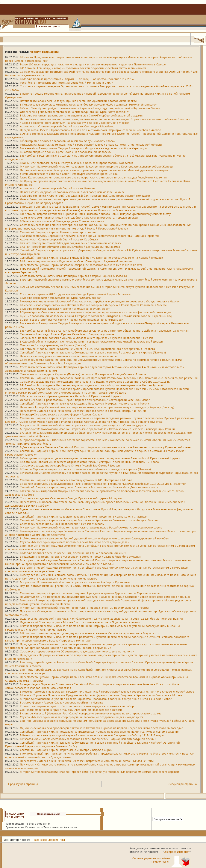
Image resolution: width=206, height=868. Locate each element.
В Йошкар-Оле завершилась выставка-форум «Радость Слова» (61, 414)
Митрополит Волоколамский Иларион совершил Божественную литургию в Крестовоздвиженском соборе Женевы (96, 166)
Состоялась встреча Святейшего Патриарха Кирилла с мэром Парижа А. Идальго (73, 276)
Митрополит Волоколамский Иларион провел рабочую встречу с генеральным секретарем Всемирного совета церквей (99, 772)
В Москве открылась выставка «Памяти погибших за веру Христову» (65, 309)
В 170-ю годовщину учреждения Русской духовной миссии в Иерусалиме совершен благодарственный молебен (94, 538)
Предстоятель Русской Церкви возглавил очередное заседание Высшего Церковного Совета (81, 265)
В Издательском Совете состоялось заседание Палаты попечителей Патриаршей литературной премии (88, 739)
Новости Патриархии (44, 52)
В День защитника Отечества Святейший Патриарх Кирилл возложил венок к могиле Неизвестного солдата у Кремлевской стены (105, 447)
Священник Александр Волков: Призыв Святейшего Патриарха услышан (67, 334)
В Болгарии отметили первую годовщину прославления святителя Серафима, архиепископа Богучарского (90, 633)
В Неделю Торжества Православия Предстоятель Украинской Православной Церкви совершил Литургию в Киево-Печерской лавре (107, 691)
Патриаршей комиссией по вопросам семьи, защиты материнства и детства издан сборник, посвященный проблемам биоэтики (105, 119)
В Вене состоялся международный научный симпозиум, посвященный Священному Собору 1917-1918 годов (92, 735)
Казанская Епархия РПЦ (49, 840)
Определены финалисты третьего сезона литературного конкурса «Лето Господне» (75, 112)
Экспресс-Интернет (177, 852)
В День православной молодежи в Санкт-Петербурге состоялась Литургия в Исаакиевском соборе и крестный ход (96, 316)
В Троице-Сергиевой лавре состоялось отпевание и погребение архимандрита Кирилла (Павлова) (85, 469)
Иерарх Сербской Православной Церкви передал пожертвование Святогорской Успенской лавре (85, 400)
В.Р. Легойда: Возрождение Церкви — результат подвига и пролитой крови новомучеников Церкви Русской (91, 385)
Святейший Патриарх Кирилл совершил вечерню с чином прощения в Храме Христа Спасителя (84, 516)
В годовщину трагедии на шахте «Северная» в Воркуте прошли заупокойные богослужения (81, 556)
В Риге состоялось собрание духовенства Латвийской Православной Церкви (71, 396)
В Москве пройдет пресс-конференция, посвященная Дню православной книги (73, 553)
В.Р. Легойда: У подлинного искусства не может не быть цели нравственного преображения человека (87, 349)
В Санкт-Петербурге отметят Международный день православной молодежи (71, 243)
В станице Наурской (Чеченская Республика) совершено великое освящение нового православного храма (91, 713)
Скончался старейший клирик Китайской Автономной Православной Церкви (71, 710)
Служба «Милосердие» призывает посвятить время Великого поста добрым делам (75, 542)
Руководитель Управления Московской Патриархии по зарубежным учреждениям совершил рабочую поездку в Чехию (99, 301)
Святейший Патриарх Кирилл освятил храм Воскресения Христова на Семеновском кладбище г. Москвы (89, 520)
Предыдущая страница (23, 784)
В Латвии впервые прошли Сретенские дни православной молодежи (66, 152)
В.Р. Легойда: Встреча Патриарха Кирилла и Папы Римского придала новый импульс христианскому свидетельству (95, 214)
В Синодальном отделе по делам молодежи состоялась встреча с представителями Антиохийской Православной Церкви (100, 458)
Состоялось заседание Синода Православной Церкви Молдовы (62, 524)
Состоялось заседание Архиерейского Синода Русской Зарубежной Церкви (70, 465)
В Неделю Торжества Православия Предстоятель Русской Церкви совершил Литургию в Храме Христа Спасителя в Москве (101, 695)
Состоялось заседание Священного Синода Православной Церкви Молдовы (71, 498)
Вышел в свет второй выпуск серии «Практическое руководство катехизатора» (72, 319)
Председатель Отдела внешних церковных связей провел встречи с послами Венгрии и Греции (83, 411)
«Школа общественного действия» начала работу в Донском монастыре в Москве (74, 123)
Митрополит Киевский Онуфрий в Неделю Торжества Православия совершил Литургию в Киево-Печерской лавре (96, 699)
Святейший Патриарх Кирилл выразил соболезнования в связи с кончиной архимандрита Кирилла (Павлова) (93, 352)
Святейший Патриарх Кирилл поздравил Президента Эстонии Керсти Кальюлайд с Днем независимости (89, 487)
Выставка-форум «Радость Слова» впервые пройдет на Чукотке (61, 702)
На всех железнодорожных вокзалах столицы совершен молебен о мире (68, 356)
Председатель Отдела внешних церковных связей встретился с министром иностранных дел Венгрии (87, 761)
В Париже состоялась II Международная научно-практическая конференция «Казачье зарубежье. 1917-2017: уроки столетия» (103, 484)
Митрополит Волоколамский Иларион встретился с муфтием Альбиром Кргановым (75, 582)
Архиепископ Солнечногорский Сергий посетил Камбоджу (59, 239)
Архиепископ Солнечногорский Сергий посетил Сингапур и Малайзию (67, 126)
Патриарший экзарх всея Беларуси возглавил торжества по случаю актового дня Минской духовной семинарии (94, 170)
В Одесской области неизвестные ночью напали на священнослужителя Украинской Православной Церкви (91, 341)
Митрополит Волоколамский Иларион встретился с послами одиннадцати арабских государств (83, 425)
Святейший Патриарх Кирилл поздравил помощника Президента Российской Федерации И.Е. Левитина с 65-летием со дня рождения (109, 378)
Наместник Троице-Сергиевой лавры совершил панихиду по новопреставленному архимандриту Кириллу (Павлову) (97, 407)
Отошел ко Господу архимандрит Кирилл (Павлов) (53, 345)
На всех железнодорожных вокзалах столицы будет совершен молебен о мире (72, 192)
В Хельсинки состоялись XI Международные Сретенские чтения (62, 221)
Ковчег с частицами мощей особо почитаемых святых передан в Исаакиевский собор (77, 706)
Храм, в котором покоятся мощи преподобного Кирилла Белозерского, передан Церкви (79, 217)
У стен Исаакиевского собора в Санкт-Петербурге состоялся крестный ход (69, 174)
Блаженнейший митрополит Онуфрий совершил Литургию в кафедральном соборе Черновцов (83, 148)
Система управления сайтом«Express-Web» (151, 860)
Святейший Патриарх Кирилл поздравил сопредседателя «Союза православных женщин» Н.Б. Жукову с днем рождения (100, 731)
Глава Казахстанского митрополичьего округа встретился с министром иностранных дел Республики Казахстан (93, 177)
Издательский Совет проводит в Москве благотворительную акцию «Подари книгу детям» (80, 622)
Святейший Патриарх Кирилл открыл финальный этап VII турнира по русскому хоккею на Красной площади (92, 257)
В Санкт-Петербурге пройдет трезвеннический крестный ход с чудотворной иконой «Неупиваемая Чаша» (90, 108)
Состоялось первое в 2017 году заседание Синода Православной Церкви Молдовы (75, 294)
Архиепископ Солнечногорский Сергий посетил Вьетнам (58, 188)
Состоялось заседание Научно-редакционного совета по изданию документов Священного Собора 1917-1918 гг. (95, 381)
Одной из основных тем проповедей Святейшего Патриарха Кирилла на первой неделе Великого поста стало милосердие (101, 728)
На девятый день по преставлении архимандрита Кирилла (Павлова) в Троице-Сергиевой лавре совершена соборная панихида (105, 597)
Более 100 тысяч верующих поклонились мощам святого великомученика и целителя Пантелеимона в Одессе (93, 64)
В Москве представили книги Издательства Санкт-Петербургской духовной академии (76, 261)
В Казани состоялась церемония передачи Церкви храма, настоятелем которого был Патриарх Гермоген (89, 236)
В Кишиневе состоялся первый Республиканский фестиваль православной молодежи (76, 163)
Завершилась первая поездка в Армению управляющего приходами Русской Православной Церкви (86, 338)
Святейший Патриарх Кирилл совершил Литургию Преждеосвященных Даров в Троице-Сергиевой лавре (90, 593)
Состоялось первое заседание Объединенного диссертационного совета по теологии (77, 651)
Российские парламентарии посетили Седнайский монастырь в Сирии (67, 82)
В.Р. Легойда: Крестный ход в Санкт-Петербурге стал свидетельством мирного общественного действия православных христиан (104, 330)
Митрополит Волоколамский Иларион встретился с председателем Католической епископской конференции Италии (97, 429)
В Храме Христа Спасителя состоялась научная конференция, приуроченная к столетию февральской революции (95, 312)
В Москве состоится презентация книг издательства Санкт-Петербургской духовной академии (82, 115)
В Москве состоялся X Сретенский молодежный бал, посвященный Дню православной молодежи (85, 195)
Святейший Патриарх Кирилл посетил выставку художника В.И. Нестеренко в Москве (76, 480)
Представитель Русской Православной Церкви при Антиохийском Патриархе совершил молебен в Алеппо (91, 130)
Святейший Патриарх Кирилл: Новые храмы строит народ (58, 232)
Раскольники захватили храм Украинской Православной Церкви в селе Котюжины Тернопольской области (91, 144)
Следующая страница (183, 784)
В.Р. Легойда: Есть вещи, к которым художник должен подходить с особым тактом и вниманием (83, 68)
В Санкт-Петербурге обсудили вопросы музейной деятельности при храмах (70, 247)
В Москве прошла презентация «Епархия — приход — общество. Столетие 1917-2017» (77, 79)
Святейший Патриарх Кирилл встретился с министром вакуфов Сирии (66, 750)
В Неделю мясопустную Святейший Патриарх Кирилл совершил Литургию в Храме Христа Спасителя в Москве (93, 305)
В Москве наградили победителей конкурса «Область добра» (61, 298)
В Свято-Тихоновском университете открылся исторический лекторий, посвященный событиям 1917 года (89, 462)
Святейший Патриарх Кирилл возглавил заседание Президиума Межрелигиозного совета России (85, 403)
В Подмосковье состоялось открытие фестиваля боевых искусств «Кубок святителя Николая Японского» (88, 104)
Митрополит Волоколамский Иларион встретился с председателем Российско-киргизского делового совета (91, 527)
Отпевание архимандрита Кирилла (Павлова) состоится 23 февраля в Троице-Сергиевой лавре (83, 374)
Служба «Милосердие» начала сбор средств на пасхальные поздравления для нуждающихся (82, 717)
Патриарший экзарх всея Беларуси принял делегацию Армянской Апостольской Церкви (78, 101)
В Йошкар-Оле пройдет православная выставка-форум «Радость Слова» (68, 141)
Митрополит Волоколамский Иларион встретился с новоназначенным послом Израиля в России (84, 608)
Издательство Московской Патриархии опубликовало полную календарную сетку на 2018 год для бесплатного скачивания (101, 618)
